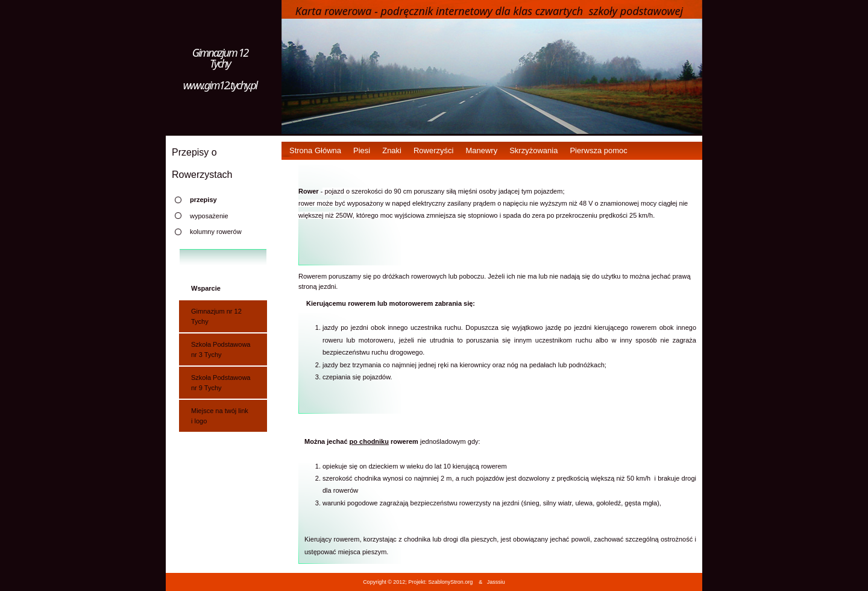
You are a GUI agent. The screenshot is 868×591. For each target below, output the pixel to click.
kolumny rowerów (216, 232)
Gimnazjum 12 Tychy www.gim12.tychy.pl (220, 69)
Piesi (362, 150)
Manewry (481, 150)
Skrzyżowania (533, 150)
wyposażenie (209, 216)
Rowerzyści (433, 150)
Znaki (392, 150)
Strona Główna (315, 150)
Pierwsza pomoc (598, 150)
